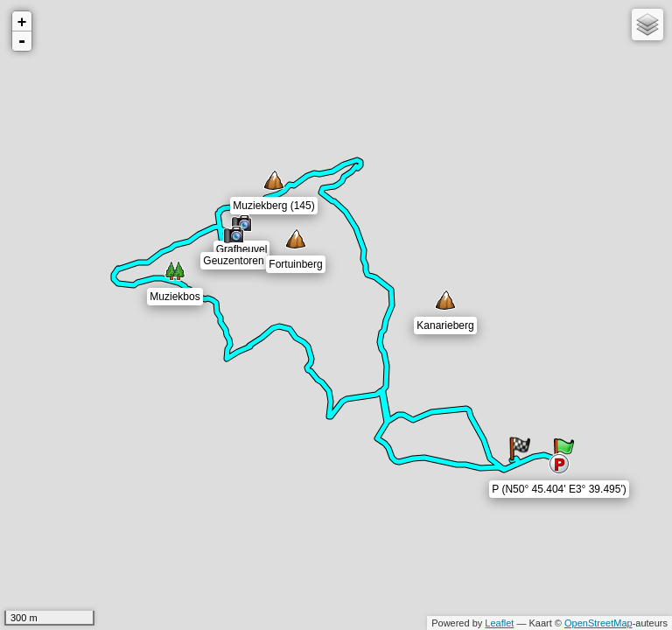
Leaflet (499, 623)
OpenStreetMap (598, 623)
